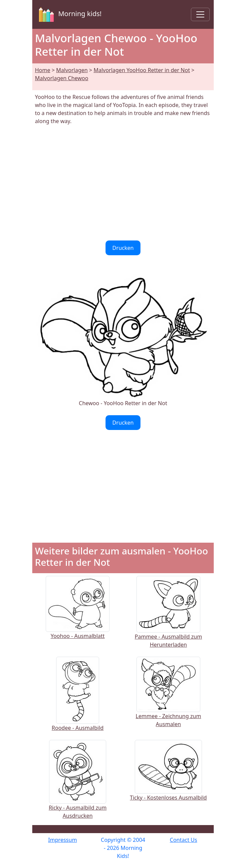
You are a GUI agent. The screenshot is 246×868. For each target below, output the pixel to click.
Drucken (123, 248)
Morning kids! (69, 14)
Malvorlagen (72, 70)
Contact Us (183, 840)
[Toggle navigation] (200, 14)
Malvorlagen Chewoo (62, 78)
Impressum (63, 840)
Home (43, 70)
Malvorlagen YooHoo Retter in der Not (142, 70)
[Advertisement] (123, 183)
